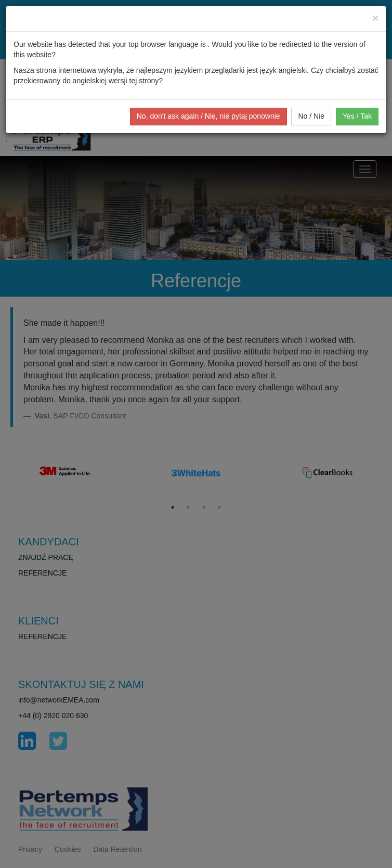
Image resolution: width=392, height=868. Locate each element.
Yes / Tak (357, 116)
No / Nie (311, 116)
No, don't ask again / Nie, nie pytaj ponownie (208, 116)
